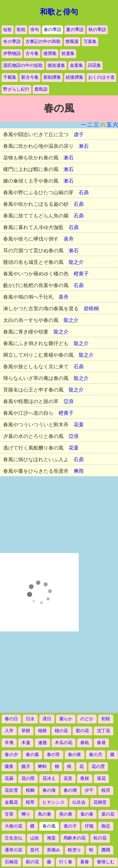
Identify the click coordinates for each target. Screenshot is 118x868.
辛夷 (9, 743)
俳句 (35, 30)
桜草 (30, 802)
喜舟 (69, 239)
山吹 (35, 838)
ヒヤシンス (53, 802)
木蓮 (26, 743)
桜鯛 (30, 790)
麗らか (66, 719)
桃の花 (61, 731)
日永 (30, 719)
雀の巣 (87, 814)
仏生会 (79, 802)
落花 (101, 778)
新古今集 (30, 77)
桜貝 (106, 790)
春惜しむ (106, 862)
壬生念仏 (14, 838)
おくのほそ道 (101, 77)
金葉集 (76, 65)
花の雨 (28, 778)
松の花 (100, 838)
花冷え (49, 778)
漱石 (84, 146)
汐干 (89, 790)
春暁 (85, 743)
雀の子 (70, 826)
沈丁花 (104, 731)
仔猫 (89, 826)
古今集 (32, 53)
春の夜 (75, 755)
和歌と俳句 (59, 12)
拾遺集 (68, 53)
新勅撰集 (52, 77)
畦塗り (75, 850)
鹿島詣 (41, 89)
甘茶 (9, 814)
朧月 (26, 767)
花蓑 (79, 425)
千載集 (10, 77)
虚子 (79, 134)
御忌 (106, 826)
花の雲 (98, 767)
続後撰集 (75, 77)
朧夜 (9, 767)
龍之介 (76, 262)
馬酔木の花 (75, 838)
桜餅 (42, 731)
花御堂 (100, 802)
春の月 (96, 755)
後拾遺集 (56, 65)
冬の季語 (12, 42)
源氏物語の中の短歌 (23, 65)
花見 (68, 778)
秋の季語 (97, 30)
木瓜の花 (64, 743)
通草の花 (14, 850)
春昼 (101, 743)
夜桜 (85, 778)
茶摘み (53, 850)
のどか (87, 719)
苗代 (35, 850)
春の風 (49, 826)
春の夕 (11, 755)
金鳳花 (11, 802)
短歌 (8, 30)
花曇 (9, 778)
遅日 (47, 719)
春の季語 (53, 30)
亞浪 (69, 401)
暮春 (85, 862)
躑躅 (106, 850)
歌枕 (21, 30)
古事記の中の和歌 (43, 42)
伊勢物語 (12, 53)
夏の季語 (75, 30)
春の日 (11, 719)
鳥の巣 (45, 814)
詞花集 (94, 65)
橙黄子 (81, 274)
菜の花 (108, 814)
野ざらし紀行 (16, 89)
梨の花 (82, 731)
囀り (26, 814)
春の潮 (70, 790)
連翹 (42, 743)
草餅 (26, 731)
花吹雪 (11, 790)
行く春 (66, 862)
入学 (9, 731)
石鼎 (84, 192)
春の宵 (53, 755)
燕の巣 (66, 814)
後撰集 (50, 53)
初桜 (106, 719)
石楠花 (11, 862)
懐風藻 (72, 42)
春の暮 (32, 755)
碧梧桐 (91, 309)
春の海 (49, 790)
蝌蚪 (42, 767)
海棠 (51, 838)
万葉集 (90, 42)
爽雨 (79, 471)
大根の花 (14, 826)
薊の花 (32, 862)
